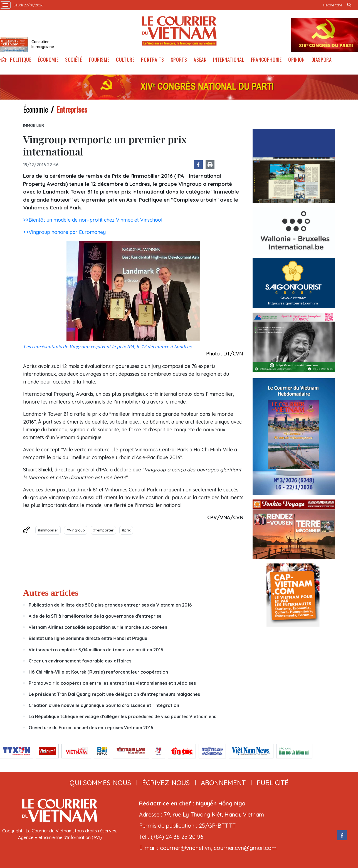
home (3, 60)
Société (73, 60)
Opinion (296, 60)
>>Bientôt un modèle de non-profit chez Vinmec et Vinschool (93, 220)
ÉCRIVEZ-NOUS (166, 783)
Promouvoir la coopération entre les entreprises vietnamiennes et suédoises (112, 683)
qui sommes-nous (100, 783)
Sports (179, 60)
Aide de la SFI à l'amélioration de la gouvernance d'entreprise (95, 616)
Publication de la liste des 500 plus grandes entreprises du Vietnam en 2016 (110, 605)
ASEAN (200, 60)
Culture (125, 60)
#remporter (103, 530)
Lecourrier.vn (179, 31)
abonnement (223, 783)
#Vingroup (76, 530)
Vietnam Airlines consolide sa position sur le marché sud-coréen (98, 627)
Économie (48, 60)
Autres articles (51, 593)
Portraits (152, 60)
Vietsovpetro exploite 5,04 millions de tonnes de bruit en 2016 (96, 650)
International (229, 60)
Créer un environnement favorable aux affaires (80, 661)
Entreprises (72, 109)
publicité (273, 783)
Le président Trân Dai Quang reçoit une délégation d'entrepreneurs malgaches (114, 694)
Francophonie (266, 60)
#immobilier (48, 530)
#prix (126, 530)
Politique (21, 60)
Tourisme (99, 60)
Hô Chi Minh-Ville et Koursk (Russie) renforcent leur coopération (98, 672)
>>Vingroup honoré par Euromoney (64, 232)
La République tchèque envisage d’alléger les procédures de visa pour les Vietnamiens (122, 716)
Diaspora (322, 60)
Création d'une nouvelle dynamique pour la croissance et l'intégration (104, 705)
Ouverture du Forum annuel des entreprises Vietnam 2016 (91, 728)
